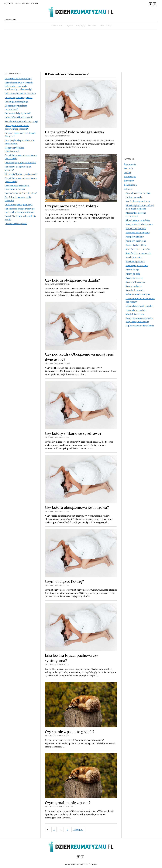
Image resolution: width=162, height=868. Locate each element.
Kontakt (34, 4)
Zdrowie (128, 189)
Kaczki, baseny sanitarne (138, 201)
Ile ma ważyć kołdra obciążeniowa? (75, 132)
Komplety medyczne (136, 241)
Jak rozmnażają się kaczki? (18, 113)
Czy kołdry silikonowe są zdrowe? (73, 433)
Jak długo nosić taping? (16, 102)
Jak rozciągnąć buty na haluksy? (20, 163)
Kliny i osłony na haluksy (138, 220)
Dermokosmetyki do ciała (138, 193)
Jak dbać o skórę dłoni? (16, 223)
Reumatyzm (57, 25)
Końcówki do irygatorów (138, 249)
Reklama (26, 4)
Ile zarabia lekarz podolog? (18, 79)
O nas (18, 4)
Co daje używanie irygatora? (19, 97)
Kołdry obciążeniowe (136, 228)
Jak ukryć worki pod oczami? (19, 117)
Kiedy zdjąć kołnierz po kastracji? (21, 174)
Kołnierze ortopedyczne (138, 233)
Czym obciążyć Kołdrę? (64, 581)
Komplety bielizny (135, 237)
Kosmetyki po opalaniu (137, 265)
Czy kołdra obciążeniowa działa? (72, 280)
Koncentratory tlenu (136, 245)
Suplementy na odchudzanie (140, 326)
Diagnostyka (130, 164)
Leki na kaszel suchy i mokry (140, 306)
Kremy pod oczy (134, 286)
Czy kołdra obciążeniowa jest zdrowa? (77, 507)
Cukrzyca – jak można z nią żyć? (20, 93)
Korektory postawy (135, 261)
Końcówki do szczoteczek (138, 253)
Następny (78, 830)
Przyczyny (80, 25)
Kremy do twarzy (134, 278)
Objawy (69, 25)
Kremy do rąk (132, 270)
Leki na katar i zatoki (136, 310)
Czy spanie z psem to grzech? (70, 732)
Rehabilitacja (105, 25)
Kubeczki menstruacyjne (138, 294)
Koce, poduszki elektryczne (139, 224)
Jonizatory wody (134, 197)
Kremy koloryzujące (135, 282)
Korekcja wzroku (134, 257)
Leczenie (92, 25)
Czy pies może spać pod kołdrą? (72, 206)
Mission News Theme (73, 864)
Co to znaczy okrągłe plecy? (19, 205)
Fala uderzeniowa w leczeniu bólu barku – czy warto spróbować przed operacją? (19, 86)
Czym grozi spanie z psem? (68, 803)
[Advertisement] (81, 51)
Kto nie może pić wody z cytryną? (21, 121)
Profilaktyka (130, 177)
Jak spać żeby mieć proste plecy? (21, 193)
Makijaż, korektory (135, 314)
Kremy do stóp (133, 274)
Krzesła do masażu (135, 290)
